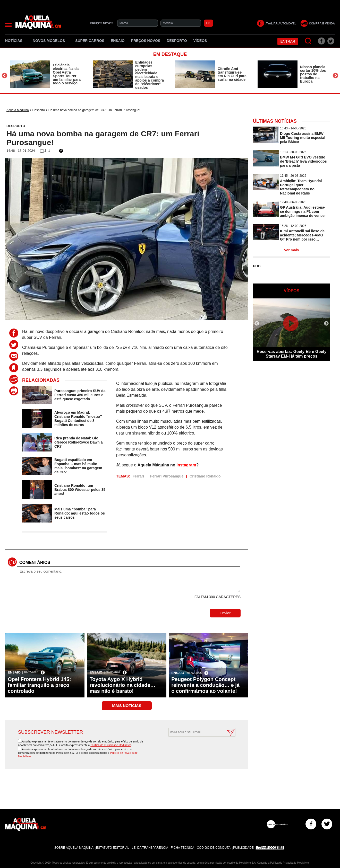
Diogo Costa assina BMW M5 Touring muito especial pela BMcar (303, 138)
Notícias (16, 41)
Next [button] (335, 76)
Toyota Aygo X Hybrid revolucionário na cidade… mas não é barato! (123, 685)
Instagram (186, 465)
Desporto (177, 41)
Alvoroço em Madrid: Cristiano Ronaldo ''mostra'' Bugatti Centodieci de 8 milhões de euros (78, 419)
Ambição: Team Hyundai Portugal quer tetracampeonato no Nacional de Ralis (301, 187)
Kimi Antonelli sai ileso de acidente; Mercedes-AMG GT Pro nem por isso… (302, 235)
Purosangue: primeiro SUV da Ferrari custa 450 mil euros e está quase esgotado (80, 395)
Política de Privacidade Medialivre (111, 745)
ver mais (292, 250)
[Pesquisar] (308, 41)
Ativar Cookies (270, 848)
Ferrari (138, 476)
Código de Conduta (214, 848)
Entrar (288, 41)
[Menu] (8, 25)
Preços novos (146, 41)
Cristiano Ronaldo (205, 476)
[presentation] (196, 749)
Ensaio (118, 41)
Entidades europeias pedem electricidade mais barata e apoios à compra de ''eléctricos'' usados (150, 75)
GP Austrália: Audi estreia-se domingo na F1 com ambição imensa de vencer (303, 211)
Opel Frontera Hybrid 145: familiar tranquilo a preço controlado (39, 685)
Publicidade (243, 848)
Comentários (35, 563)
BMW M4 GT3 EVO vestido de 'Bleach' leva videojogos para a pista (303, 161)
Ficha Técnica (182, 848)
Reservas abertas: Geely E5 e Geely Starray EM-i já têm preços (291, 354)
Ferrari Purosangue (167, 476)
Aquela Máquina (18, 110)
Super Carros (90, 41)
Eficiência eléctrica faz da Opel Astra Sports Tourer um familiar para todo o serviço (67, 74)
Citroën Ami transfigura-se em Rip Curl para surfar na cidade (232, 74)
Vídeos (200, 41)
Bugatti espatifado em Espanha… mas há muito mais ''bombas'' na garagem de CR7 (78, 466)
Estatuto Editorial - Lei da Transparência (132, 848)
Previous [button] (5, 76)
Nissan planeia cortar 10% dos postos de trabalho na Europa (313, 74)
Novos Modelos (51, 41)
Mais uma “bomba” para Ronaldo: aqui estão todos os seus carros (80, 513)
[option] (46, 74)
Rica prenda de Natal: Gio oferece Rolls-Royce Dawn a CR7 (79, 442)
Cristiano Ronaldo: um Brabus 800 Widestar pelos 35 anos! (80, 490)
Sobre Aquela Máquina (74, 848)
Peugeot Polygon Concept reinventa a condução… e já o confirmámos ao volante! (205, 685)
